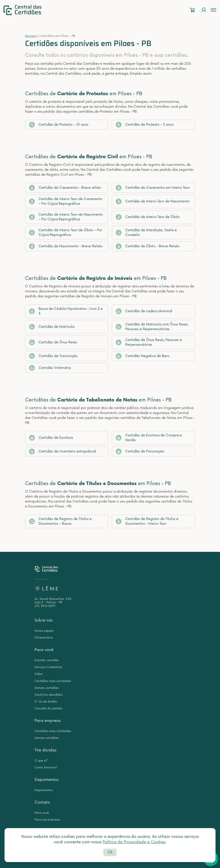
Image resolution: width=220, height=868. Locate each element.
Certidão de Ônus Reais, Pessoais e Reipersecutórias (149, 342)
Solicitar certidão (47, 660)
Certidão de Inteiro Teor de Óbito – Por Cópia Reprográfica (66, 232)
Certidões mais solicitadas (53, 681)
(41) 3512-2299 (45, 606)
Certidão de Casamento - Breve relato (65, 188)
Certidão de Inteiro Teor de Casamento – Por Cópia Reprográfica (66, 201)
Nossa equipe (44, 631)
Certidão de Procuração (140, 451)
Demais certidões (47, 688)
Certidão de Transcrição (53, 356)
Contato (42, 802)
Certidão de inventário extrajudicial (63, 451)
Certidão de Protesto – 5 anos (145, 125)
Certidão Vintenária (50, 368)
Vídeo (39, 674)
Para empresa (47, 721)
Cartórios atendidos (49, 695)
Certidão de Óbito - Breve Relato (148, 246)
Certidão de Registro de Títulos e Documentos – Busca (60, 521)
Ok (110, 852)
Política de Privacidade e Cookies (134, 842)
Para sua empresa (47, 820)
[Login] (204, 10)
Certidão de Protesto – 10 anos (59, 125)
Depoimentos (47, 780)
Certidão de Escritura (51, 438)
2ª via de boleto (46, 702)
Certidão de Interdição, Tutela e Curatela (146, 232)
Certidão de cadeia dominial (144, 311)
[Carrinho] (192, 10)
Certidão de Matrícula (52, 327)
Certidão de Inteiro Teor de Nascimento (153, 201)
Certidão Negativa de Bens (143, 356)
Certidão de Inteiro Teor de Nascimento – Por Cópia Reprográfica (66, 217)
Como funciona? (46, 768)
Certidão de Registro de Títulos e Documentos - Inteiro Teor (147, 521)
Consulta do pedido (48, 708)
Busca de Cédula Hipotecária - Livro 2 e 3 (66, 311)
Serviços (31, 36)
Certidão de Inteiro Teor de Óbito (148, 217)
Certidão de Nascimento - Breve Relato (66, 246)
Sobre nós (44, 620)
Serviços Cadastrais (48, 667)
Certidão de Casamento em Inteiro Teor (153, 188)
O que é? (41, 761)
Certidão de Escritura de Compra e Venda (149, 438)
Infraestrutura (44, 638)
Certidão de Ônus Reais (53, 342)
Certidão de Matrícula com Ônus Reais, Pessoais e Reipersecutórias (152, 327)
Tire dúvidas (45, 750)
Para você (44, 650)
